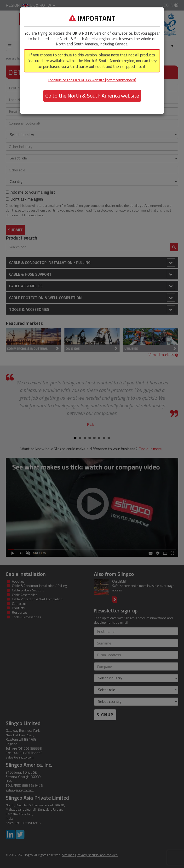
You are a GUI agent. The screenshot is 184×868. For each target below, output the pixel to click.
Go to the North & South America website (92, 96)
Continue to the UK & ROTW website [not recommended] (92, 80)
